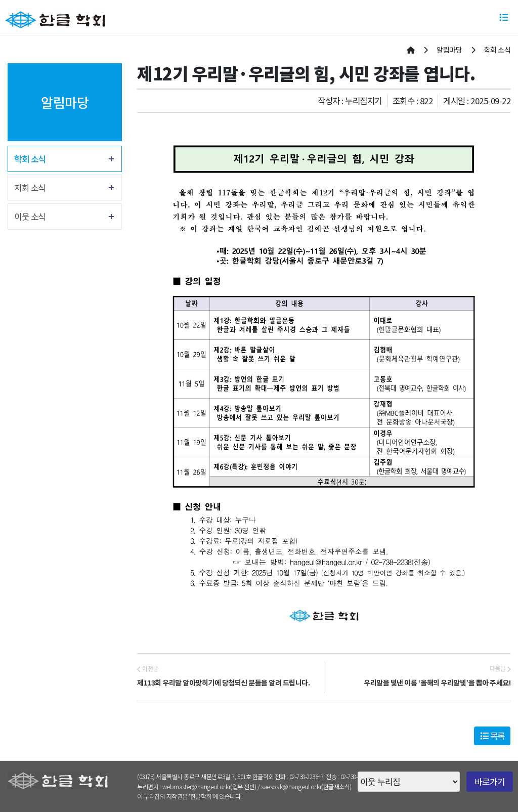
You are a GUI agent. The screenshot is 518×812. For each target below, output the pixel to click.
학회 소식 (30, 159)
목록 (492, 736)
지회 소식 (30, 188)
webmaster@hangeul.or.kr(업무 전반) (209, 786)
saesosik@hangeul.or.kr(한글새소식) (306, 786)
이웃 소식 (30, 217)
